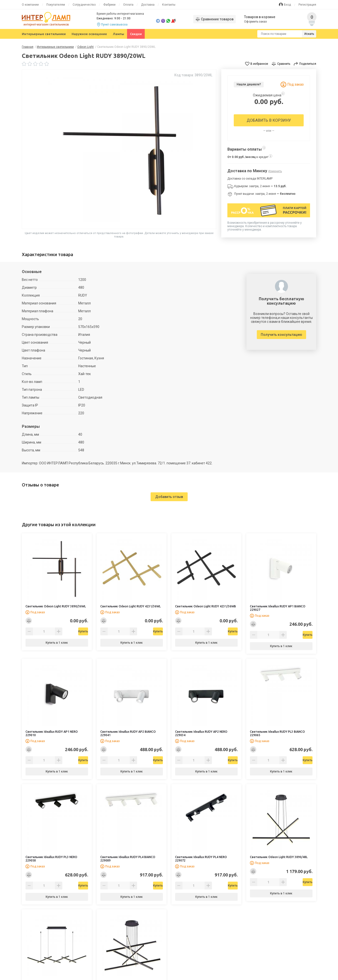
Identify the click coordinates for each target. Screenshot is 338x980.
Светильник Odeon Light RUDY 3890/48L (279, 857)
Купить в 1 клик (57, 643)
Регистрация (307, 5)
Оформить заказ (256, 22)
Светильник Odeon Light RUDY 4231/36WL (130, 606)
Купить (69, 631)
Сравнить (284, 64)
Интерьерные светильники (44, 34)
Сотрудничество (84, 5)
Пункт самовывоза (114, 25)
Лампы (118, 34)
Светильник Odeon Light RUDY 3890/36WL (56, 606)
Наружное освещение (89, 34)
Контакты (169, 5)
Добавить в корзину (269, 120)
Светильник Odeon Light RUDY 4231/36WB (206, 606)
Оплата (128, 5)
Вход (287, 5)
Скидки (136, 34)
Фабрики (109, 5)
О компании (30, 5)
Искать (309, 34)
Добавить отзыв (169, 497)
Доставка (148, 5)
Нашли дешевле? (249, 84)
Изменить (275, 171)
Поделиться (308, 64)
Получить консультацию (281, 335)
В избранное (259, 64)
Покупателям (56, 5)
